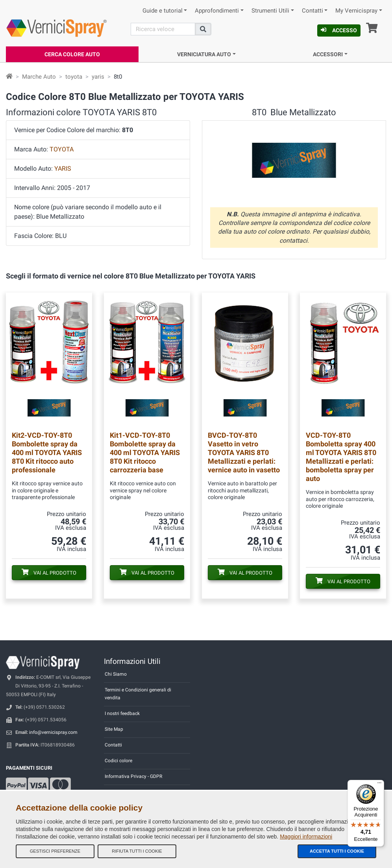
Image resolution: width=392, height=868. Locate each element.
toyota (74, 77)
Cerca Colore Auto (72, 54)
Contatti (312, 11)
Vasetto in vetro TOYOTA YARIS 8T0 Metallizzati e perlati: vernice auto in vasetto (244, 452)
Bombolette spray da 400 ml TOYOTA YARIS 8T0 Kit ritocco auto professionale (47, 452)
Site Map (114, 729)
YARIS (63, 169)
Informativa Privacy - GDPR (133, 776)
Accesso (339, 30)
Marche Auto (39, 77)
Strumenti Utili (270, 11)
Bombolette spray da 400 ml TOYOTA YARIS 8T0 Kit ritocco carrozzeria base (145, 452)
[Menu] (379, 785)
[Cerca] (163, 29)
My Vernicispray (356, 11)
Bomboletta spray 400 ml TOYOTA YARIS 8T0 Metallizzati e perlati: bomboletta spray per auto (341, 457)
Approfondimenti (217, 11)
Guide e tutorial (163, 11)
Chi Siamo (116, 674)
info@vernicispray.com (53, 732)
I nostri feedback (122, 713)
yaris (98, 77)
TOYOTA (62, 149)
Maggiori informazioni (306, 837)
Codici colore (118, 761)
